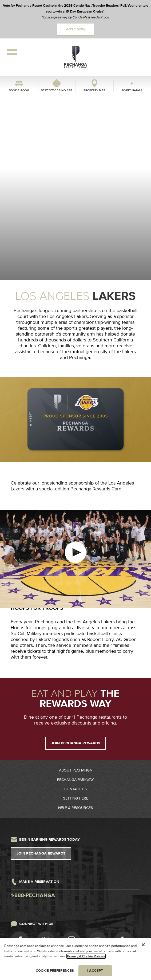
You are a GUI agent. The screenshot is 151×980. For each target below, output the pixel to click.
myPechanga (132, 90)
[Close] (143, 946)
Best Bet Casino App (57, 90)
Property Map (94, 90)
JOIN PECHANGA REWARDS (76, 743)
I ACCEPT (95, 972)
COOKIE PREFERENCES (55, 972)
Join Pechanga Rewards (41, 853)
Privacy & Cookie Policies (86, 958)
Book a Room (19, 90)
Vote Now (76, 29)
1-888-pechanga (33, 896)
